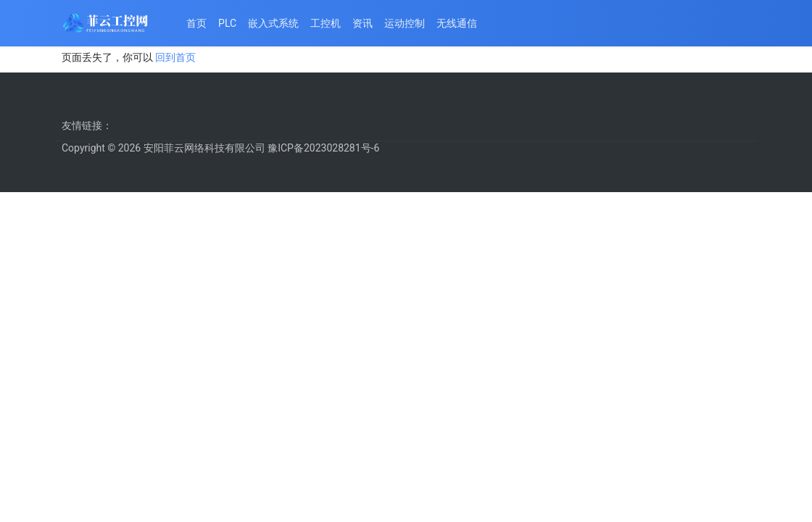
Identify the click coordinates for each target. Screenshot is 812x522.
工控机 (326, 23)
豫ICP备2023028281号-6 (323, 148)
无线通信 (457, 23)
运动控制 (405, 23)
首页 (196, 23)
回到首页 (175, 57)
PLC (227, 23)
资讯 (362, 23)
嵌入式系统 (273, 23)
